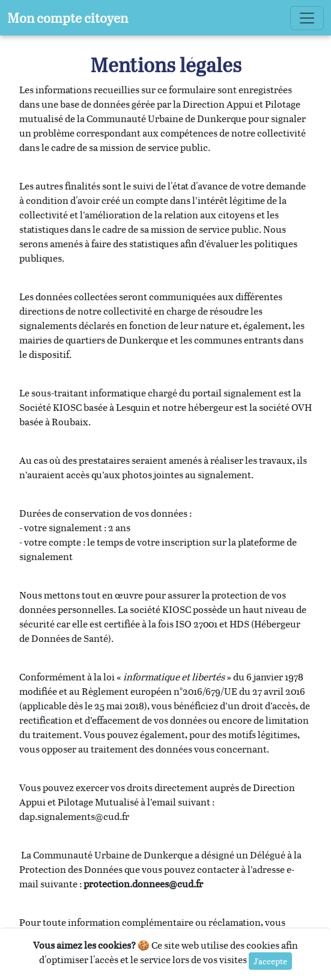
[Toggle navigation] (307, 18)
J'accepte (270, 961)
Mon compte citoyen (68, 18)
